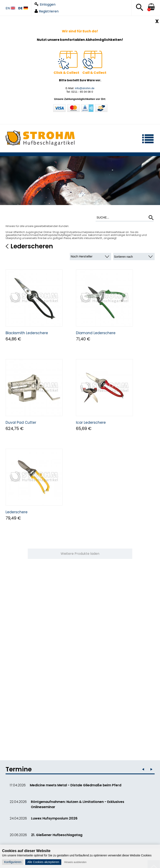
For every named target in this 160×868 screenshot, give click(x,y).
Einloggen (45, 4)
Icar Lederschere (91, 422)
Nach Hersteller (82, 256)
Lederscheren (32, 246)
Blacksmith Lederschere (27, 333)
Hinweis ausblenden (75, 862)
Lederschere (17, 512)
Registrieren (47, 11)
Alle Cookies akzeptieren (43, 862)
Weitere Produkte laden (80, 554)
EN (10, 8)
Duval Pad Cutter (21, 422)
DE (23, 8)
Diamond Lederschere (96, 333)
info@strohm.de (85, 88)
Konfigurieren (13, 862)
